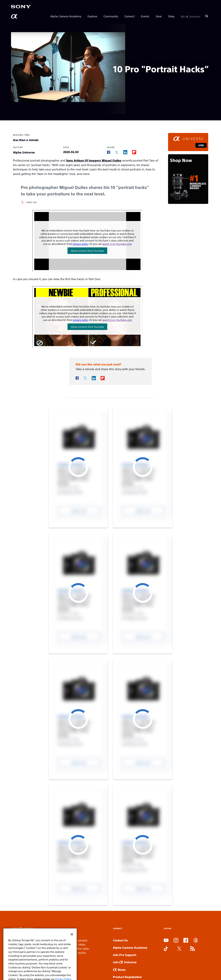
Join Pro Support (125, 955)
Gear (159, 16)
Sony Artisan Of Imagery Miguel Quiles (94, 160)
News (119, 969)
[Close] (72, 957)
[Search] (207, 16)
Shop (171, 16)
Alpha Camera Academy (66, 16)
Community (111, 16)
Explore (92, 16)
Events (145, 16)
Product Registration (127, 977)
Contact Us (120, 940)
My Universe (190, 16)
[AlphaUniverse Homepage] (15, 16)
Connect (129, 16)
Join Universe (125, 962)
